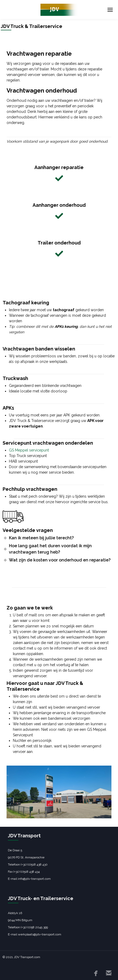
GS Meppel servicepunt (29, 450)
